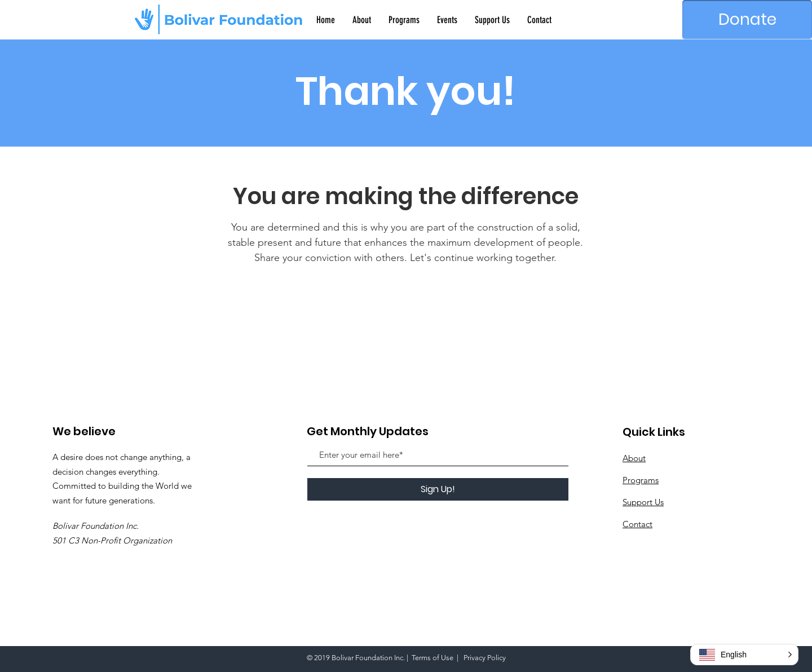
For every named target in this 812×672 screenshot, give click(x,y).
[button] (744, 655)
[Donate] (747, 20)
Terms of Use (433, 658)
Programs (641, 480)
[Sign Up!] (438, 489)
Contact (637, 524)
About (634, 458)
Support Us (643, 502)
